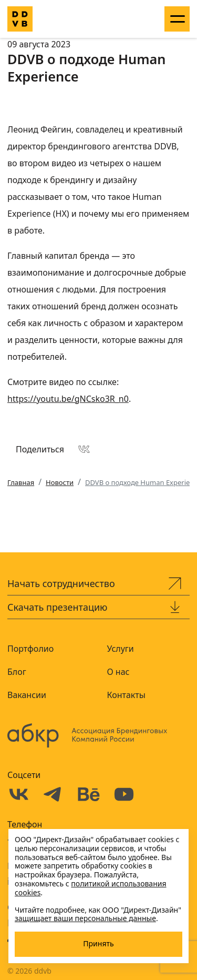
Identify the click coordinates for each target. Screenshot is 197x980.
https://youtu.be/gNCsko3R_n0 (68, 399)
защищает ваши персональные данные (85, 918)
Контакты (126, 695)
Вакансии (27, 695)
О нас (118, 672)
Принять (98, 943)
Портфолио (30, 649)
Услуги (121, 649)
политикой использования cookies (91, 888)
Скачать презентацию (58, 607)
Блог (17, 672)
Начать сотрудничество (61, 583)
